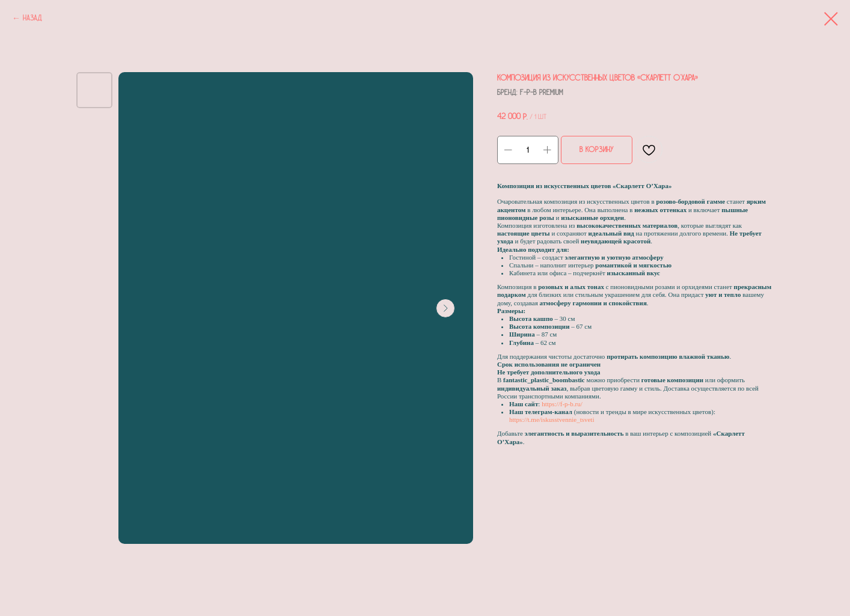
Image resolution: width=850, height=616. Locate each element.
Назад (32, 18)
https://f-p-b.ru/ (562, 404)
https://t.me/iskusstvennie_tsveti (552, 419)
